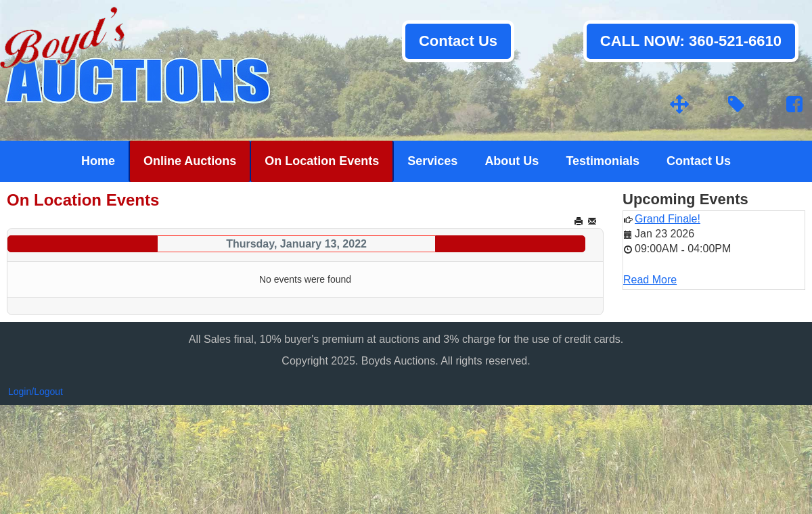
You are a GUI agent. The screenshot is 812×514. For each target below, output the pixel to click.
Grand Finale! (668, 219)
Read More (650, 280)
